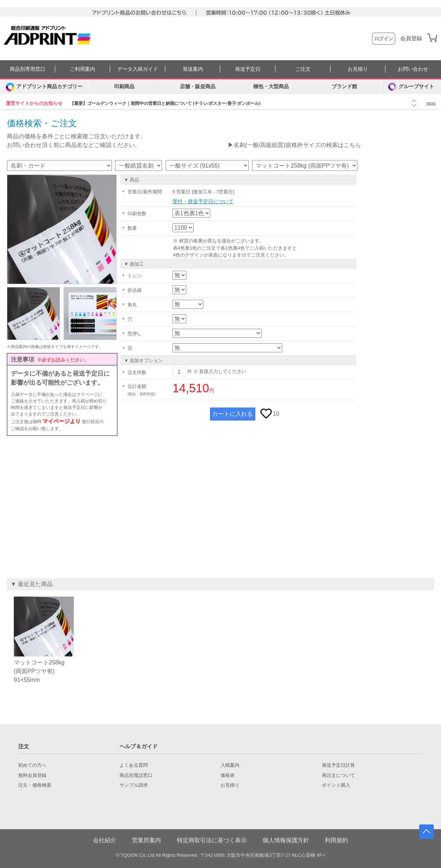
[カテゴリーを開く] (44, 87)
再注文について (338, 775)
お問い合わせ (413, 69)
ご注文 (303, 69)
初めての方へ (32, 765)
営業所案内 (146, 840)
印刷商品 (124, 87)
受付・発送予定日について (203, 201)
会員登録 (411, 38)
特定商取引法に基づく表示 (212, 840)
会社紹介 (105, 840)
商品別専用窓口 (28, 69)
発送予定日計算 (338, 765)
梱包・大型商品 (271, 87)
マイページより (62, 421)
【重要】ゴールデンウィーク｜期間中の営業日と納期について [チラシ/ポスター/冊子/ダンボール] (165, 103)
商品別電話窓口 (136, 775)
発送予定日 (248, 69)
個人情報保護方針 (286, 840)
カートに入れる (232, 414)
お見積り (358, 69)
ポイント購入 (336, 785)
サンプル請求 (134, 785)
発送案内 (193, 69)
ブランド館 (344, 87)
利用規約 (336, 840)
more (431, 103)
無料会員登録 (32, 775)
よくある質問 (134, 765)
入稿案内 (230, 765)
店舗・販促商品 (198, 87)
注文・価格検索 (35, 785)
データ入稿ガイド (138, 69)
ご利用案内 (82, 69)
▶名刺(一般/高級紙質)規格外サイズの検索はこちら (294, 145)
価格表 (228, 775)
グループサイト (411, 87)
